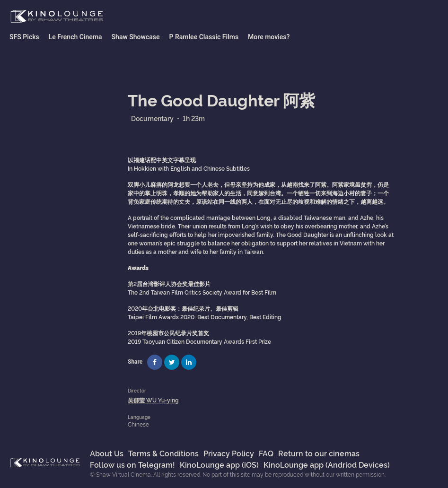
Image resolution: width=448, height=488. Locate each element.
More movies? (269, 37)
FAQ (266, 453)
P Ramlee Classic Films (204, 37)
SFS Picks (24, 37)
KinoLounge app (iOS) (219, 464)
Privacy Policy (229, 453)
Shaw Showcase (136, 37)
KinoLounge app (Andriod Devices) (327, 464)
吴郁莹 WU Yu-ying (153, 400)
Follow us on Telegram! (132, 464)
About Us (107, 453)
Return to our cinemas (319, 453)
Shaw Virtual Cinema (57, 17)
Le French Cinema (75, 37)
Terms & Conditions (163, 453)
